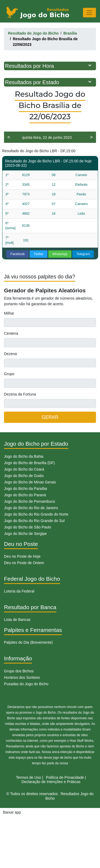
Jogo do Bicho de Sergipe (25, 534)
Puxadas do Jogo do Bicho (26, 684)
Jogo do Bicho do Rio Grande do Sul (34, 521)
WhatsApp (60, 254)
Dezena (10, 354)
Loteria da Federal (19, 591)
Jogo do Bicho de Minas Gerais (30, 482)
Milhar (9, 313)
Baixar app (12, 812)
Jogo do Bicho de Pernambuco (29, 501)
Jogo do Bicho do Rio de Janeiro (31, 508)
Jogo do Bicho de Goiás (24, 476)
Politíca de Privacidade (65, 777)
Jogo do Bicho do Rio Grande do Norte (36, 514)
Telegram (83, 254)
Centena (11, 333)
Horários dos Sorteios (22, 677)
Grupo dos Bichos (19, 671)
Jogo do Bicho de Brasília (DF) (29, 463)
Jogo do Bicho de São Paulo (28, 527)
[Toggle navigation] (89, 12)
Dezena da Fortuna (20, 394)
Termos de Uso (29, 777)
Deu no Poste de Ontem (24, 563)
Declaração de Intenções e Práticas (51, 782)
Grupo (9, 374)
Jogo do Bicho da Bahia (24, 456)
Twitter (39, 254)
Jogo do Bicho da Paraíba (25, 489)
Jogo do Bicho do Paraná (25, 495)
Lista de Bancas (17, 620)
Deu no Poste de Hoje (22, 556)
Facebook (18, 254)
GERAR (50, 417)
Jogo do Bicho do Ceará (24, 469)
